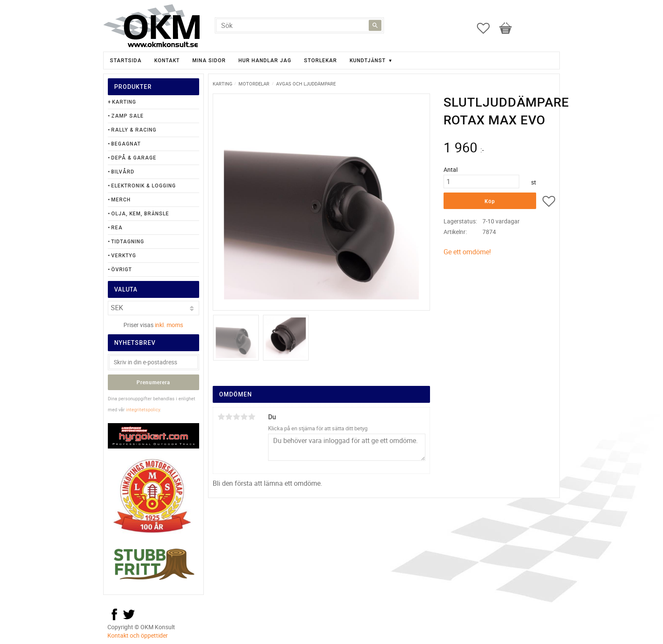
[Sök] (375, 25)
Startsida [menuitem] (126, 61)
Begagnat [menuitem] (126, 144)
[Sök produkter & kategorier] (299, 25)
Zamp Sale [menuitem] (127, 116)
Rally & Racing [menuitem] (134, 130)
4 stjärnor (244, 417)
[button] (488, 28)
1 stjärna (221, 417)
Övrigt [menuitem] (122, 270)
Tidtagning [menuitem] (128, 242)
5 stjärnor (252, 417)
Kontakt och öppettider (138, 635)
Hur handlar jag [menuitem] (265, 61)
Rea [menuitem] (117, 228)
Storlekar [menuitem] (321, 61)
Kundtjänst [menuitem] (368, 61)
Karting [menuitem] (124, 102)
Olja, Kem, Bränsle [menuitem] (140, 214)
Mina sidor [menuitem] (209, 61)
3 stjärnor (236, 417)
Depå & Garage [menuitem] (134, 158)
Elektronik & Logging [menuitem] (144, 186)
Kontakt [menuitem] (167, 61)
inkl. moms (169, 325)
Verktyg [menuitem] (124, 256)
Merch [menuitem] (121, 200)
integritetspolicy (143, 409)
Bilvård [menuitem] (123, 172)
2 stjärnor (229, 417)
